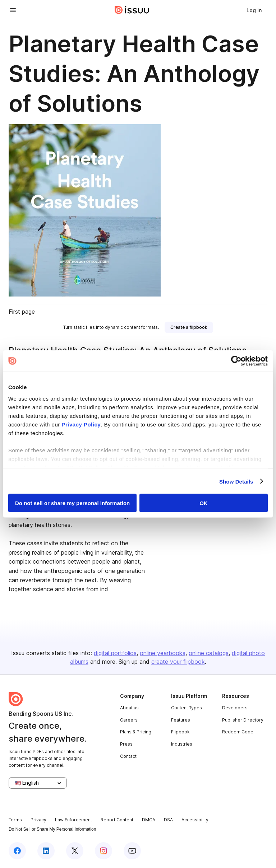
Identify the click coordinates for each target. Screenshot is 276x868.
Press (126, 744)
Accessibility (195, 820)
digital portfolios (115, 653)
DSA (168, 820)
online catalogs (209, 653)
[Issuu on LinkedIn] (46, 851)
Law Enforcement (73, 820)
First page (22, 312)
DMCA (149, 820)
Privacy (38, 820)
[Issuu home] (132, 10)
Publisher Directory (243, 720)
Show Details (236, 481)
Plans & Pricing (136, 732)
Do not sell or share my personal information (72, 503)
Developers (235, 708)
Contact (128, 756)
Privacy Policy (81, 424)
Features (181, 720)
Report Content (117, 820)
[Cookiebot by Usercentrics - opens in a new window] (236, 361)
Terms (15, 820)
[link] (254, 10)
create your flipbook (178, 662)
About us (129, 708)
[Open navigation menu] (13, 10)
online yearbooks (163, 653)
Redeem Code (238, 732)
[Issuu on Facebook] (17, 851)
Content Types (187, 708)
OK (204, 503)
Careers (129, 720)
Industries (182, 744)
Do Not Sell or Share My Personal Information (52, 829)
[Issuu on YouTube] (132, 851)
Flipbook (180, 732)
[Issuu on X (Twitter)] (75, 851)
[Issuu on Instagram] (103, 851)
